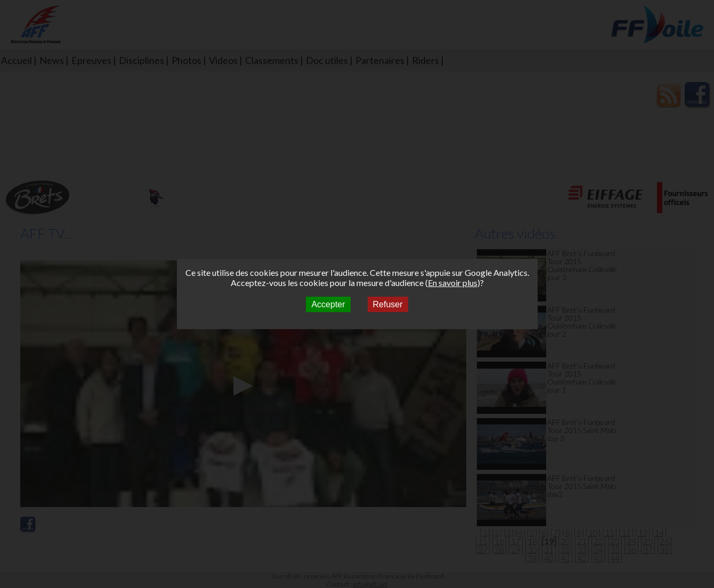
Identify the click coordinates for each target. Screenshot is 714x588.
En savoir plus (453, 283)
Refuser (388, 304)
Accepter (328, 304)
